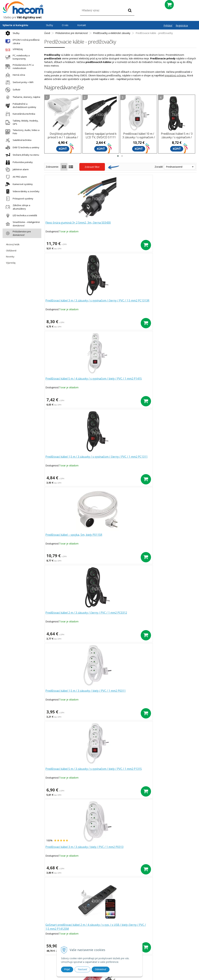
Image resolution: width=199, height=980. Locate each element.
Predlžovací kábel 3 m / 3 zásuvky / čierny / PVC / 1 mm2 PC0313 (168, 615)
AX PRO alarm (15, 177)
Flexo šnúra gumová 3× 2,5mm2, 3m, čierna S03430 (68, 225)
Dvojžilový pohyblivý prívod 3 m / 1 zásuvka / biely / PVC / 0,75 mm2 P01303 (168, 461)
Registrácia (182, 25)
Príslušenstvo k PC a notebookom (19, 67)
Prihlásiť (168, 25)
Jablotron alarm (16, 170)
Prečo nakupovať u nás (82, 925)
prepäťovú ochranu (175, 75)
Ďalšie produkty (120, 726)
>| (139, 737)
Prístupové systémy (19, 199)
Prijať (67, 969)
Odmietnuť (101, 969)
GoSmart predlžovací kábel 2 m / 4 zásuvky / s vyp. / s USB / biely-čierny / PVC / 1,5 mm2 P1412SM (69, 461)
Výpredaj (11, 263)
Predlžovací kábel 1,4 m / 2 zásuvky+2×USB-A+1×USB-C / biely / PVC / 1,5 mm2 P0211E (69, 539)
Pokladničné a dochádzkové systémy (20, 106)
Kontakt (82, 25)
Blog (136, 929)
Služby (12, 33)
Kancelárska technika (19, 114)
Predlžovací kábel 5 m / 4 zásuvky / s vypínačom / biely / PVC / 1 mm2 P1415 (168, 227)
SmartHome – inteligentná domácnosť (22, 224)
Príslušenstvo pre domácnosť (17, 233)
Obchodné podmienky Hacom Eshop (153, 925)
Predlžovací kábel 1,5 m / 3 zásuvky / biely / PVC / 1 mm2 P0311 (69, 381)
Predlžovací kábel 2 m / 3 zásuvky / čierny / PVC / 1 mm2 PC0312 (168, 303)
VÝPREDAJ (13, 49)
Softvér (12, 90)
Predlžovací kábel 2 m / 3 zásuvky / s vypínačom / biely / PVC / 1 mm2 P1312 (118, 695)
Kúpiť (63, 149)
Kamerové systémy (18, 184)
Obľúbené (11, 251)
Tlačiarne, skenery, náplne (22, 97)
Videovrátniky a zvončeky (22, 191)
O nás (65, 25)
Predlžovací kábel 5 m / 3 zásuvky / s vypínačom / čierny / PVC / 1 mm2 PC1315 (177, 139)
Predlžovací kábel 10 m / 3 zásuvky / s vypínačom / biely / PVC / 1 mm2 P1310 (139, 139)
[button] (118, 156)
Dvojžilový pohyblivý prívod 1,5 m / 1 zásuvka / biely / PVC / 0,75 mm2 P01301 (118, 539)
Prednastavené (174, 167)
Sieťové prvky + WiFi (19, 82)
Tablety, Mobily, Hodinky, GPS (21, 122)
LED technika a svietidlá (20, 215)
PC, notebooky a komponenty (17, 57)
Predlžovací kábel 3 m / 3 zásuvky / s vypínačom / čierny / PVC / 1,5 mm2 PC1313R (118, 227)
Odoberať (167, 902)
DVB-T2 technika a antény (22, 148)
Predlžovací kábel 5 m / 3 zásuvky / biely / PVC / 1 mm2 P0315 (118, 615)
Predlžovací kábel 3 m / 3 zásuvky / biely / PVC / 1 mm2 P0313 (168, 381)
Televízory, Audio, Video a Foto (22, 132)
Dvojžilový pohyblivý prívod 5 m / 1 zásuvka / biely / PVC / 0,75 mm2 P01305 (63, 139)
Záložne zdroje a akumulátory (17, 207)
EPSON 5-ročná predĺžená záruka (22, 42)
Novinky (10, 257)
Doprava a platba (78, 939)
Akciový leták (13, 244)
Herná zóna (14, 75)
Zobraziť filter (92, 167)
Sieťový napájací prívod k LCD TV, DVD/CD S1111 (101, 135)
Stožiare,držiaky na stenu (21, 155)
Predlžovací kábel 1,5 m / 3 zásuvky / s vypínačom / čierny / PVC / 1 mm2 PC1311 (69, 305)
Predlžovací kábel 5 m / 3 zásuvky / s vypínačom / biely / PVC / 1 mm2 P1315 (118, 383)
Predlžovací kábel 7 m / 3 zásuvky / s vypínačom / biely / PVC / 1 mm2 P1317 (168, 539)
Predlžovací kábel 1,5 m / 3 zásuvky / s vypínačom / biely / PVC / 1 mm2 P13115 (69, 695)
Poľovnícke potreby (18, 162)
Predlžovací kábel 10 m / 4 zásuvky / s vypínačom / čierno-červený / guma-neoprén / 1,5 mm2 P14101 (118, 461)
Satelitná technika (18, 140)
